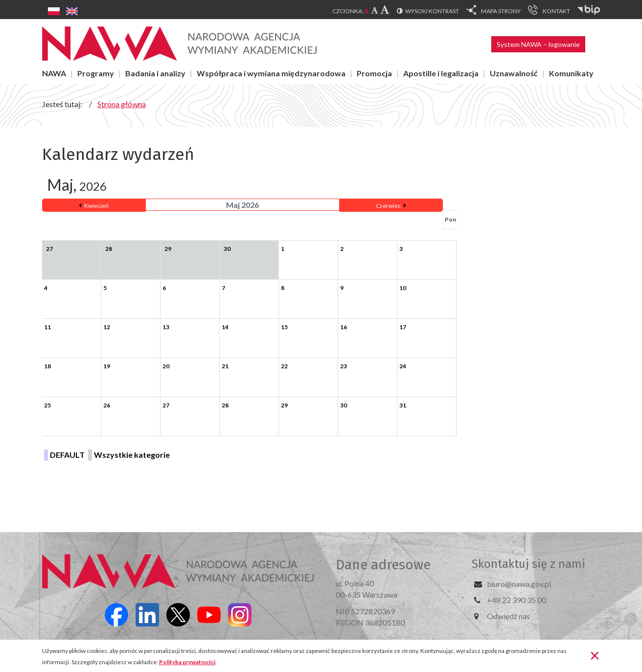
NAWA (54, 73)
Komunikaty (571, 73)
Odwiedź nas (508, 616)
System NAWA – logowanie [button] (538, 44)
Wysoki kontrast (432, 11)
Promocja (374, 73)
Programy (96, 73)
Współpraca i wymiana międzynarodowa (271, 73)
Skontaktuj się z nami (528, 564)
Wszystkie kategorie (132, 455)
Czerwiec (388, 206)
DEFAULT (67, 455)
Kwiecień (96, 206)
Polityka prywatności (187, 662)
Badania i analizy (155, 73)
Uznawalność (514, 73)
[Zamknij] (595, 655)
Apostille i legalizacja (441, 73)
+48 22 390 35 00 (516, 600)
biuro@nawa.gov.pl (519, 584)
